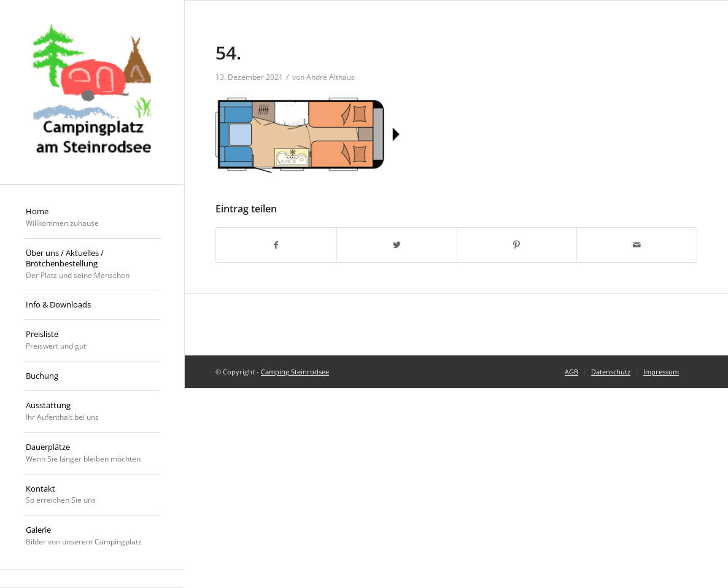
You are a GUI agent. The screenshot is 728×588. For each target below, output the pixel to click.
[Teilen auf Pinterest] (517, 245)
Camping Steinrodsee (295, 372)
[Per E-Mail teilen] (637, 245)
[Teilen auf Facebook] (276, 245)
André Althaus (331, 77)
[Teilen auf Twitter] (397, 245)
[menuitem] (92, 218)
